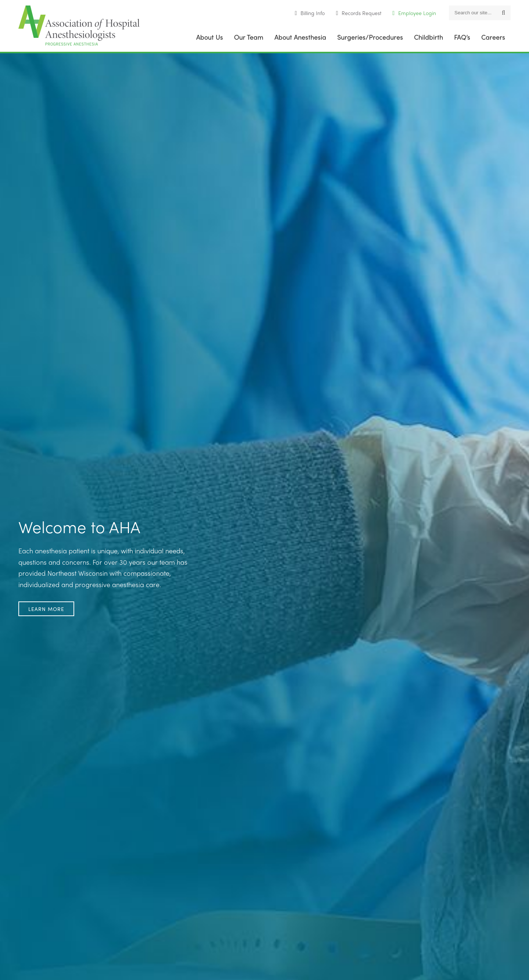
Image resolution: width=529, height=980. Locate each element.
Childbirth (429, 37)
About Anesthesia (300, 37)
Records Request (361, 13)
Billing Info (313, 13)
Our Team (249, 37)
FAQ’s (462, 37)
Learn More (46, 609)
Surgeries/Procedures (370, 37)
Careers (493, 37)
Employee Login (417, 13)
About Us (210, 37)
